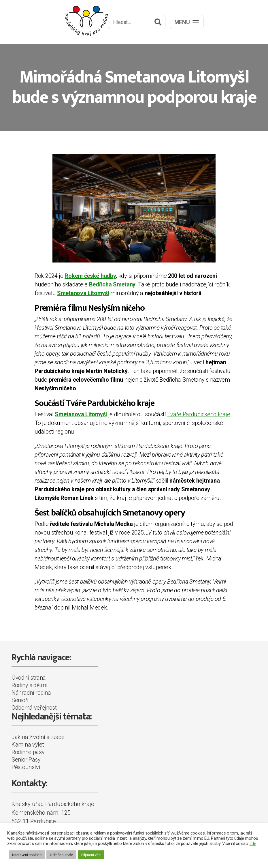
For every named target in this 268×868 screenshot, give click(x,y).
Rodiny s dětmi (29, 685)
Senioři (20, 700)
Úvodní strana (29, 678)
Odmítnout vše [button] (61, 855)
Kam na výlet (28, 745)
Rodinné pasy (28, 752)
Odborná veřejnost (34, 708)
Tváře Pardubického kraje (199, 414)
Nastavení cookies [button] (27, 855)
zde (253, 843)
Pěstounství (26, 767)
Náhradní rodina (31, 693)
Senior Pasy (26, 760)
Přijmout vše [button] (91, 855)
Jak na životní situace (38, 737)
